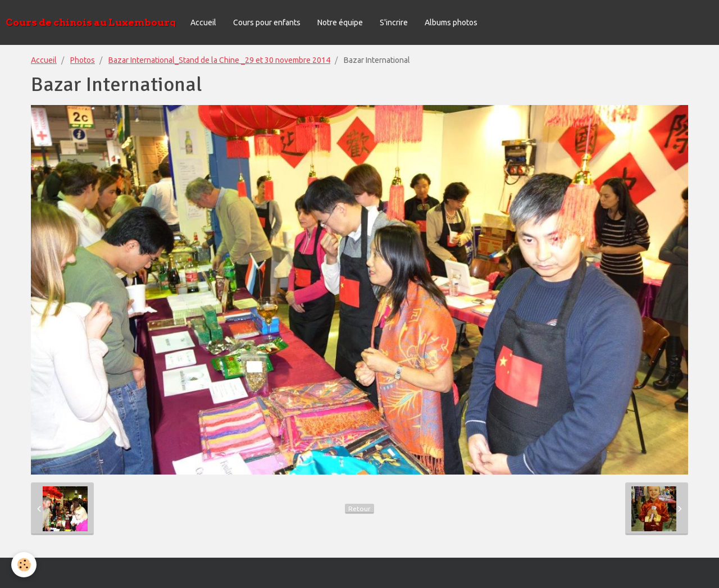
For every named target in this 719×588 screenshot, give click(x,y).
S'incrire (394, 22)
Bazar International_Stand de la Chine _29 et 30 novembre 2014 (219, 60)
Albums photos (451, 22)
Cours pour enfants (267, 22)
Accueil (203, 22)
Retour (359, 509)
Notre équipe (340, 22)
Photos (83, 60)
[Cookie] (24, 565)
